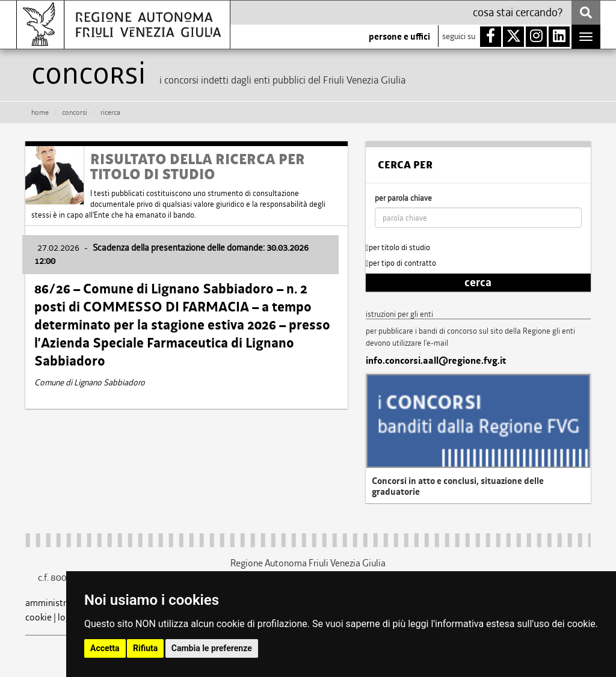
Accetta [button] (105, 648)
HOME (40, 112)
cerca (478, 283)
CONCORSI (75, 112)
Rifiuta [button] (145, 648)
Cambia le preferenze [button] (212, 648)
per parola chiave (403, 198)
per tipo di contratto (401, 263)
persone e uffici (399, 37)
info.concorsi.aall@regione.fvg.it (436, 361)
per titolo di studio (398, 247)
